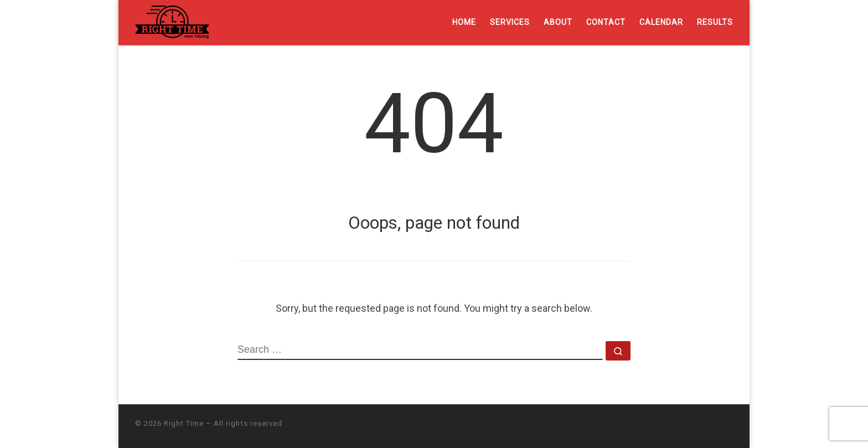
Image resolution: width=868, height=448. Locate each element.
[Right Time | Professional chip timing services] (172, 21)
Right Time (184, 423)
